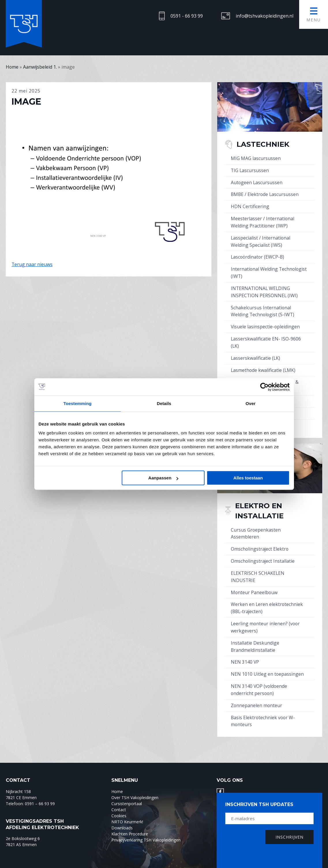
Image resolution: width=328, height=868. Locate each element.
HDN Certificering (250, 205)
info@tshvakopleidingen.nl (265, 16)
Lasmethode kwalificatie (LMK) (264, 365)
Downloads (122, 817)
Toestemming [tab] (78, 403)
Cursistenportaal (127, 792)
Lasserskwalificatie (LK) (256, 353)
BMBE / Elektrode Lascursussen (265, 193)
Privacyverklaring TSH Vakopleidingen (146, 829)
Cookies (119, 804)
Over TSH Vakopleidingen (135, 786)
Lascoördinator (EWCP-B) (258, 255)
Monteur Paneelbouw (254, 584)
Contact (119, 798)
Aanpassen (163, 478)
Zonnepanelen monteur (257, 695)
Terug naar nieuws (32, 264)
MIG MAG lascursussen (256, 158)
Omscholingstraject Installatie (263, 554)
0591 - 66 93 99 (187, 16)
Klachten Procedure (130, 823)
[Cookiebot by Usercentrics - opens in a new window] (264, 387)
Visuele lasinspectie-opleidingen (266, 323)
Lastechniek (263, 144)
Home (117, 780)
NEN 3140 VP (245, 652)
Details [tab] (164, 403)
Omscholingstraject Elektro (260, 542)
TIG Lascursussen (250, 170)
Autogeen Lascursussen (257, 182)
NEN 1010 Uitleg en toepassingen (267, 664)
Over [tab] (251, 403)
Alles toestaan (248, 478)
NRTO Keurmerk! (127, 810)
